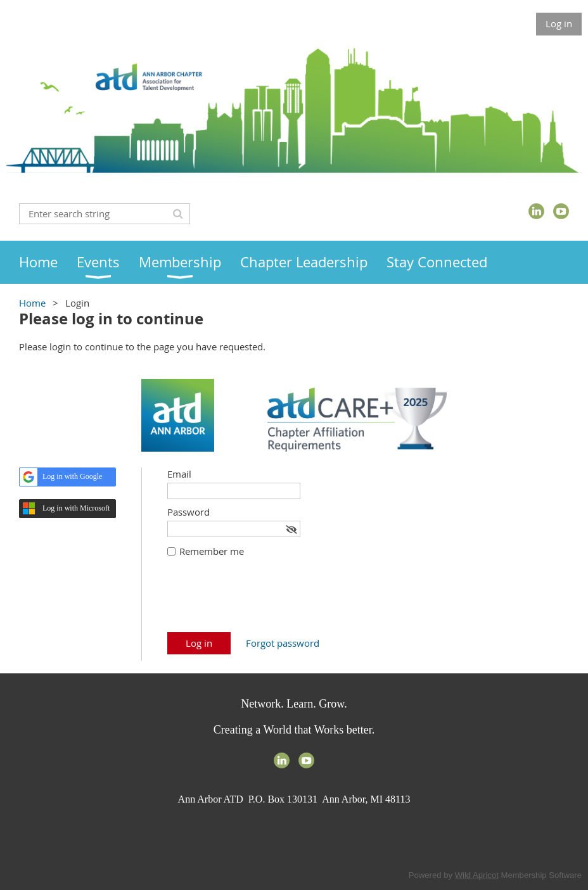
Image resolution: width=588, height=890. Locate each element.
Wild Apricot (477, 875)
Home (32, 303)
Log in (559, 23)
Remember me (212, 551)
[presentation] (264, 601)
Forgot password (283, 643)
